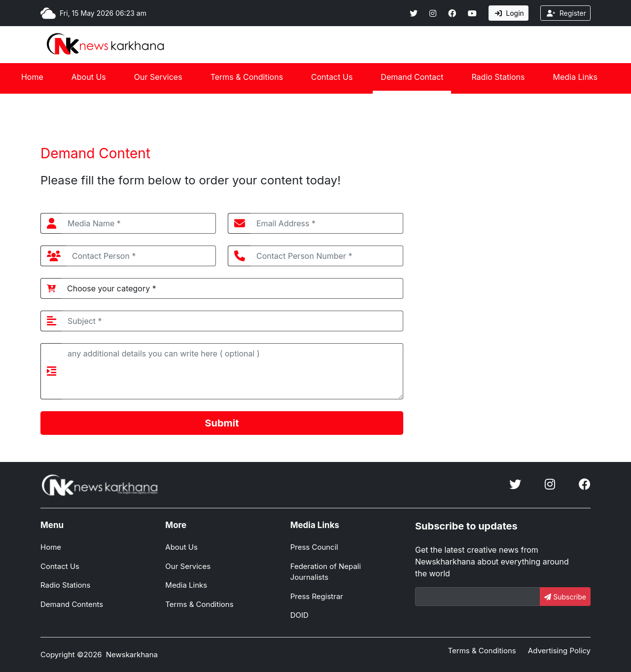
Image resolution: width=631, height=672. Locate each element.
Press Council (314, 547)
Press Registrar (317, 596)
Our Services (158, 77)
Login (509, 13)
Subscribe (565, 597)
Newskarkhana (132, 654)
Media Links (576, 77)
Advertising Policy (559, 651)
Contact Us (332, 77)
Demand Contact (412, 77)
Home (32, 77)
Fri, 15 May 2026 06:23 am (103, 13)
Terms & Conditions (247, 77)
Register (566, 13)
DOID (299, 615)
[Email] (478, 597)
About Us (89, 77)
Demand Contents (72, 604)
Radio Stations (498, 77)
